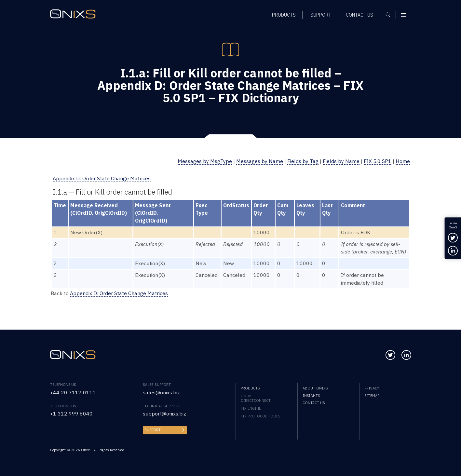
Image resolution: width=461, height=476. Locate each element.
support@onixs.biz (164, 414)
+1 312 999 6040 (71, 414)
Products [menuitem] (250, 388)
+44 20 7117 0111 (73, 392)
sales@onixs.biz (161, 392)
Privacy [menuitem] (372, 388)
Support (153, 430)
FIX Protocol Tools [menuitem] (260, 416)
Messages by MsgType (205, 161)
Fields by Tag (303, 161)
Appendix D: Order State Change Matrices (102, 178)
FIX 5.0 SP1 (378, 161)
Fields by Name (341, 161)
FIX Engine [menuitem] (251, 408)
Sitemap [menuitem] (372, 396)
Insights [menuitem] (311, 396)
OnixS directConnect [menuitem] (256, 398)
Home (403, 161)
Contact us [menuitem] (314, 403)
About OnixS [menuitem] (315, 388)
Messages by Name (260, 161)
